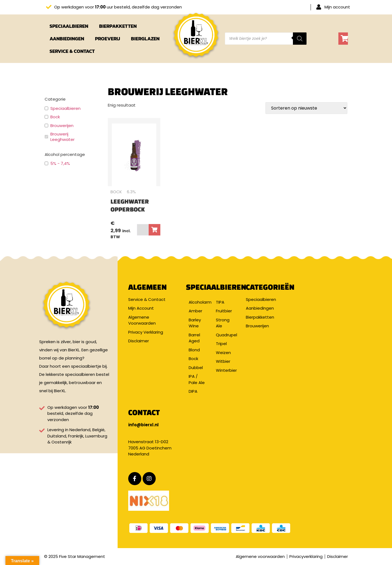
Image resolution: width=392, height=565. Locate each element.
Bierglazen (145, 39)
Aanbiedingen (67, 39)
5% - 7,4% (60, 164)
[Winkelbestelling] (306, 108)
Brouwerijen (62, 126)
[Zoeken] (300, 39)
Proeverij (108, 39)
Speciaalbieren (69, 26)
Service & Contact (72, 51)
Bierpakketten (118, 26)
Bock (55, 117)
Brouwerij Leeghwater (62, 137)
